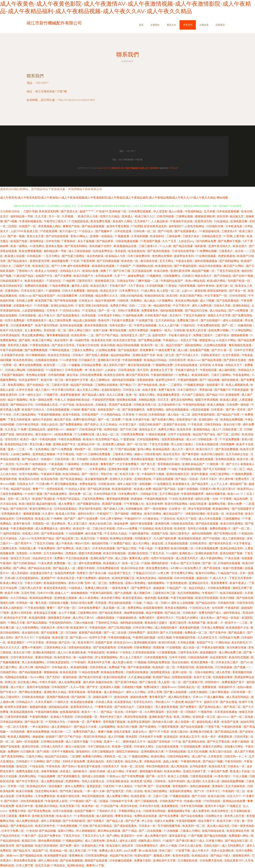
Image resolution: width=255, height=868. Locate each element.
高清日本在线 (129, 806)
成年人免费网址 (75, 786)
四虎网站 (137, 301)
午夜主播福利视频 (22, 528)
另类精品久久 (246, 370)
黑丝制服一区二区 (55, 330)
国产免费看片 (189, 707)
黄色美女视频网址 (177, 608)
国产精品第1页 (34, 722)
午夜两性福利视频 (144, 638)
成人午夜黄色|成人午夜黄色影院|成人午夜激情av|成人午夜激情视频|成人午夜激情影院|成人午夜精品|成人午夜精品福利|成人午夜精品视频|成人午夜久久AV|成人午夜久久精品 (108, 198)
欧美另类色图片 (35, 281)
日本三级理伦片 (188, 390)
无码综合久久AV (70, 271)
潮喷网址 (137, 514)
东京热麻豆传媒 (237, 647)
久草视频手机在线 (13, 355)
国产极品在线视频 (216, 836)
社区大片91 (234, 796)
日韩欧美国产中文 (171, 801)
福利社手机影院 (43, 419)
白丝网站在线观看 (216, 345)
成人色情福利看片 (166, 628)
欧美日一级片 (29, 439)
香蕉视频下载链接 (115, 722)
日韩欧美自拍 (107, 484)
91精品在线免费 (89, 672)
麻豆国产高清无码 (138, 375)
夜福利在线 (70, 677)
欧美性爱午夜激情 (89, 766)
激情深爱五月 (129, 335)
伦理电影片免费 (230, 638)
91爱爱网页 (162, 548)
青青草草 (25, 816)
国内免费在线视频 (50, 841)
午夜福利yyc (171, 340)
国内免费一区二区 (81, 494)
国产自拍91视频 (243, 276)
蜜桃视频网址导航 (179, 811)
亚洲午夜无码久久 (220, 246)
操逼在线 (158, 543)
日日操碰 (72, 633)
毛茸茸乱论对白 (144, 702)
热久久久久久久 (10, 647)
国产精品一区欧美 (187, 479)
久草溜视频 (87, 296)
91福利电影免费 (133, 315)
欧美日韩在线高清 (115, 677)
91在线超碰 (43, 638)
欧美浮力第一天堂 (229, 821)
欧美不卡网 (12, 593)
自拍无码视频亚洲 (32, 801)
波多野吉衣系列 (184, 256)
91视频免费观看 (242, 474)
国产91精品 (130, 831)
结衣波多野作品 (103, 251)
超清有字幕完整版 (118, 226)
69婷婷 (76, 410)
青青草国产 (108, 464)
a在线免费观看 (63, 434)
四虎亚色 (71, 553)
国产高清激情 (212, 568)
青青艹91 (39, 489)
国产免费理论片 (142, 588)
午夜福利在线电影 (194, 405)
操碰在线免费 (139, 697)
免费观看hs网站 (239, 836)
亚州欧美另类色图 (43, 816)
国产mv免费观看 (62, 449)
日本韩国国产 (60, 687)
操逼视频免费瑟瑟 (169, 395)
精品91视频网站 (18, 400)
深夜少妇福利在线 (132, 296)
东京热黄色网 (155, 504)
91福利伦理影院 (10, 533)
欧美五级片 (114, 846)
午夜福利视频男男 (193, 494)
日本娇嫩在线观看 (121, 860)
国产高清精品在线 (226, 732)
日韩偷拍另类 (215, 226)
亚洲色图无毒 (239, 221)
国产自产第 (133, 821)
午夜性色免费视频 (70, 439)
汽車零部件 (115, 168)
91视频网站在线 (143, 266)
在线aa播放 (244, 687)
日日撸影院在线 (188, 860)
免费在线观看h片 (221, 528)
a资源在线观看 (200, 410)
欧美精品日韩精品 (156, 360)
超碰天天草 (211, 702)
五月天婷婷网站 (54, 553)
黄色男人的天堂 (235, 816)
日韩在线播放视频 (127, 241)
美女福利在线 (31, 633)
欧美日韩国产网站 (192, 296)
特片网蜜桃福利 (36, 355)
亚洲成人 (128, 216)
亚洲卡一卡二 (113, 742)
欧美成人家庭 (229, 400)
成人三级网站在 (100, 380)
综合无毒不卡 (207, 821)
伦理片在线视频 (63, 811)
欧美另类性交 (220, 811)
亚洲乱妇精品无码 (62, 306)
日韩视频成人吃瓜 (47, 405)
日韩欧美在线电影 (33, 697)
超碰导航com (56, 429)
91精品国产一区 (177, 588)
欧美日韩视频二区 (182, 548)
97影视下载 (183, 851)
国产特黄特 (12, 801)
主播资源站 (12, 291)
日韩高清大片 (111, 766)
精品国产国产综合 (204, 434)
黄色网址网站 (28, 776)
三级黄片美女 (191, 236)
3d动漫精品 (221, 221)
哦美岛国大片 (204, 276)
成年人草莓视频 (51, 821)
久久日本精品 (109, 424)
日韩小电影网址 (205, 672)
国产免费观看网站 (72, 424)
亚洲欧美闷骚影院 (44, 652)
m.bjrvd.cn (103, 168)
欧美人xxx (194, 360)
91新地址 (171, 286)
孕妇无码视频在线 (158, 766)
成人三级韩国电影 (234, 538)
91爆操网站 (72, 464)
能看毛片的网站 (213, 747)
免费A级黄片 (147, 618)
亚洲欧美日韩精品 (47, 806)
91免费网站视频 (207, 251)
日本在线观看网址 (149, 439)
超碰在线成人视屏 (208, 722)
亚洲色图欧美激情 (145, 642)
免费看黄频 (209, 687)
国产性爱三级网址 (73, 256)
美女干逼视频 (86, 241)
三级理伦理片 (85, 281)
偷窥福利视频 (38, 707)
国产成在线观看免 (126, 826)
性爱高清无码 (204, 221)
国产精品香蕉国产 (44, 296)
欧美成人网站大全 (12, 583)
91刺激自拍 (246, 533)
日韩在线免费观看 (91, 375)
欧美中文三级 (203, 677)
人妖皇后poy (187, 241)
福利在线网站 (194, 345)
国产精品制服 (48, 831)
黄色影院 (121, 251)
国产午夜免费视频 (133, 776)
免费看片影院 (143, 860)
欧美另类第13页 (70, 806)
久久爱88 (48, 514)
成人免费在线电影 (53, 781)
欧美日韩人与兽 (88, 216)
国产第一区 (209, 563)
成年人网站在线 (48, 860)
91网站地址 (223, 642)
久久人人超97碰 (169, 325)
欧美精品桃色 (162, 449)
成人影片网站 (116, 771)
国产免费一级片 (70, 846)
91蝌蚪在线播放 (60, 350)
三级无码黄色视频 (16, 717)
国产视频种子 (104, 231)
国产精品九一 (41, 469)
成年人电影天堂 (127, 484)
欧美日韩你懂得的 (47, 846)
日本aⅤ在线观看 (184, 578)
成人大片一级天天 (183, 449)
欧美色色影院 (182, 856)
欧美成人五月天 (190, 737)
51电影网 (69, 281)
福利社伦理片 (87, 514)
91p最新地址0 (55, 370)
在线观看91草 (216, 385)
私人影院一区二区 (169, 291)
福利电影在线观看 (124, 380)
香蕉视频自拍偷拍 (169, 464)
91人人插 (166, 246)
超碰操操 (159, 588)
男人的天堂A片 (226, 489)
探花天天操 (42, 865)
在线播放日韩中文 (42, 573)
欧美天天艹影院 (187, 519)
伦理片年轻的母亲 (163, 558)
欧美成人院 (31, 231)
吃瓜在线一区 (216, 514)
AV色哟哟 (36, 553)
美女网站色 (59, 524)
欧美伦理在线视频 (207, 598)
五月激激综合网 (142, 271)
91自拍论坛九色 (200, 608)
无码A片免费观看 (129, 310)
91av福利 (172, 553)
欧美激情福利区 (122, 489)
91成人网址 (148, 291)
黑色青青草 (147, 350)
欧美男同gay (246, 489)
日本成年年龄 (141, 419)
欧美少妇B (97, 370)
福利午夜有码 (206, 286)
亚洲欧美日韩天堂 (109, 360)
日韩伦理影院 (238, 296)
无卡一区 (55, 216)
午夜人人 (60, 400)
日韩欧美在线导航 (183, 524)
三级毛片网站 (35, 756)
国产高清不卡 (24, 543)
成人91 (217, 429)
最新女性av (140, 732)
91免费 (22, 429)
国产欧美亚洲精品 (72, 479)
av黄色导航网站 (195, 226)
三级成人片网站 (190, 831)
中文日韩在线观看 (77, 558)
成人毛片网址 (141, 543)
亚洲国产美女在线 (175, 424)
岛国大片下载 (189, 340)
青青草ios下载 (96, 865)
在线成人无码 (31, 533)
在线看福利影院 (70, 712)
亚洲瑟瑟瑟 (94, 786)
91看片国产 (29, 836)
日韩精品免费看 (92, 365)
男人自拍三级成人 (183, 444)
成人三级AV (43, 390)
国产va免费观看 (239, 310)
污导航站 (186, 459)
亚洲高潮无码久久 (82, 707)
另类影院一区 (41, 524)
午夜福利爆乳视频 (47, 712)
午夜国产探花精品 (69, 499)
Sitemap (173, 168)
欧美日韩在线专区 (12, 286)
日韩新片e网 (208, 489)
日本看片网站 (215, 841)
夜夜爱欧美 (226, 737)
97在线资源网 (49, 231)
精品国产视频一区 (204, 271)
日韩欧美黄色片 (211, 355)
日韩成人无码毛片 (53, 747)
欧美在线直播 (69, 672)
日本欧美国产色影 (156, 315)
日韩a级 (10, 578)
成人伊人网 (26, 667)
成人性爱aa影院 (123, 662)
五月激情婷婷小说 (170, 405)
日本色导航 (53, 241)
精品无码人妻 (134, 761)
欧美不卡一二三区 (237, 623)
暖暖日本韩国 (86, 568)
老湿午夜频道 (200, 474)
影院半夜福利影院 (204, 415)
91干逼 (177, 742)
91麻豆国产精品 (24, 276)
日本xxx (198, 697)
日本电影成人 (61, 667)
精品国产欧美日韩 (122, 856)
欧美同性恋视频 (239, 657)
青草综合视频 (118, 330)
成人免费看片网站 (118, 796)
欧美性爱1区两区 (142, 781)
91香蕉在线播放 (40, 345)
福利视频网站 (157, 583)
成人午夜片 (18, 687)
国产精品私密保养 (111, 613)
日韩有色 (160, 781)
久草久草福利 (44, 702)
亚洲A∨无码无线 (22, 613)
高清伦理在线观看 (136, 717)
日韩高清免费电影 (97, 856)
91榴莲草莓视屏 (169, 727)
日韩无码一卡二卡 (236, 756)
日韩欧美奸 (190, 613)
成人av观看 (176, 211)
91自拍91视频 (34, 494)
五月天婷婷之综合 (237, 454)
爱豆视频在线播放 (66, 484)
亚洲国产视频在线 (58, 697)
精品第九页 (237, 216)
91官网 (228, 236)
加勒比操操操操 (200, 786)
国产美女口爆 (98, 573)
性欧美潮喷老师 (21, 469)
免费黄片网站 (119, 306)
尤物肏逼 (101, 405)
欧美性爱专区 (63, 657)
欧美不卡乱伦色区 (12, 330)
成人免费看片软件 (156, 836)
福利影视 (201, 246)
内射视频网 (228, 444)
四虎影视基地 (227, 256)
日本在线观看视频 (228, 211)
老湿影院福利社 (112, 390)
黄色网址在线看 (36, 375)
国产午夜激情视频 (139, 667)
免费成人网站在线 (97, 588)
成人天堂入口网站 (88, 390)
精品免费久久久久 (107, 296)
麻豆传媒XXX (44, 434)
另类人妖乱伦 (50, 424)
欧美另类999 (86, 642)
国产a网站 (20, 568)
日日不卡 (136, 469)
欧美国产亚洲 (230, 722)
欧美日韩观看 (25, 791)
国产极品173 (128, 385)
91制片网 (141, 786)
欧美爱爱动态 (123, 702)
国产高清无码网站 (76, 246)
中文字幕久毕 (182, 306)
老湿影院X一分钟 (132, 836)
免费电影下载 (118, 667)
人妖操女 (111, 370)
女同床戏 (205, 365)
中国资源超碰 (240, 390)
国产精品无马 (22, 851)
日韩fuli (165, 603)
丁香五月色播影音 (195, 315)
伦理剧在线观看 (182, 677)
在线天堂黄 (150, 390)
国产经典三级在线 (72, 791)
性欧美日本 (48, 628)
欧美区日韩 (29, 841)
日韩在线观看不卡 (12, 281)
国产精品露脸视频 (93, 226)
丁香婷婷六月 (25, 271)
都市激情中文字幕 (77, 380)
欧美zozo (233, 494)
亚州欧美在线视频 (72, 325)
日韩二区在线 (135, 791)
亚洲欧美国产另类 (144, 355)
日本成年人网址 (144, 747)
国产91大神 (59, 266)
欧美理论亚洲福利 (139, 722)
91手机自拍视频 (35, 608)
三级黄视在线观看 (202, 776)
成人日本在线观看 (210, 519)
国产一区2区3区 (137, 444)
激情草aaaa (169, 687)
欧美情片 (89, 439)
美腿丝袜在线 (104, 682)
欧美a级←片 (216, 623)
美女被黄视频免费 (97, 479)
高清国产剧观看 (112, 504)
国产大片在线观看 (172, 633)
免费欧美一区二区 (196, 633)
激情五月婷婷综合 (128, 751)
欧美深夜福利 (201, 375)
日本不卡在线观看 (180, 434)
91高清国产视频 (151, 241)
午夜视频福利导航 (185, 638)
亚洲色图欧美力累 (153, 751)
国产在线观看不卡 (243, 509)
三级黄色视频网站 (12, 494)
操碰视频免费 (60, 261)
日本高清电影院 (10, 335)
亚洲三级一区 (225, 286)
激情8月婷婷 (98, 771)
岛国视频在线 (134, 509)
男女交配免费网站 (33, 335)
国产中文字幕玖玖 (28, 781)
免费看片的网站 (93, 756)
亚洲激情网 (233, 395)
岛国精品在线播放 (16, 677)
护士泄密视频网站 (107, 657)
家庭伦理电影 (44, 657)
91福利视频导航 (139, 533)
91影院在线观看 (164, 479)
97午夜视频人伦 (134, 504)
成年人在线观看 (233, 320)
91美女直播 (233, 558)
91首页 (80, 306)
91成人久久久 (219, 578)
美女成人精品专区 (219, 826)
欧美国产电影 (19, 241)
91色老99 (102, 211)
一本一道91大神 (95, 791)
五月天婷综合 (9, 538)
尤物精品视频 (147, 400)
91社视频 (96, 742)
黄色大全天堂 (36, 236)
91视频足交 (234, 806)
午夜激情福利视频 (190, 469)
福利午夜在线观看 (142, 524)
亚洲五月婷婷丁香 (195, 771)
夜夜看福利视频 (190, 628)
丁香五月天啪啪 (44, 543)
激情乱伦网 (7, 603)
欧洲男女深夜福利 (16, 707)
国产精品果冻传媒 (99, 489)
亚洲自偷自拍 (96, 761)
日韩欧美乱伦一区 (189, 687)
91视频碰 (140, 662)
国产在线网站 (60, 469)
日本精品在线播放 (12, 722)
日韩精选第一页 (208, 439)
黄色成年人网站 (123, 221)
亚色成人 (112, 841)
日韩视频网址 (172, 276)
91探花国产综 (110, 806)
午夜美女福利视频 (213, 647)
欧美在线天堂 (66, 578)
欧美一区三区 (131, 563)
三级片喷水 (222, 335)
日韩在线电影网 (198, 657)
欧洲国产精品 (162, 677)
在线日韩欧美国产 (150, 424)
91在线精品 (147, 528)
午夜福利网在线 (191, 761)
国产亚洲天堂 (115, 791)
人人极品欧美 (160, 221)
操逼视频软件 (209, 652)
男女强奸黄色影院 (90, 509)
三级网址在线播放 (107, 385)
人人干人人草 (220, 484)
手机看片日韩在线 (88, 345)
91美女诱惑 (45, 563)
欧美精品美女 (200, 856)
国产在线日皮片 (125, 707)
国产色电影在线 (148, 385)
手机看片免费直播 (123, 320)
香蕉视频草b (181, 786)
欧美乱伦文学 (109, 291)
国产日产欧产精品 (107, 335)
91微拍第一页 (216, 464)
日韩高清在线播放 (137, 672)
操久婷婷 (89, 682)
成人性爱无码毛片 (187, 558)
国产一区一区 (107, 310)
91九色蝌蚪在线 (85, 434)
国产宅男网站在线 (225, 533)
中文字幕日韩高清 (64, 390)
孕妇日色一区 (110, 474)
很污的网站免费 (206, 241)
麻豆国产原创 (63, 419)
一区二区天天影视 (16, 727)
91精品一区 (152, 603)
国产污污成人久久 (188, 355)
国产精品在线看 (183, 246)
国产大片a (233, 464)
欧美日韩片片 (205, 449)
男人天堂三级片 (78, 524)
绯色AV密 (63, 628)
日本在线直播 (123, 231)
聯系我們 (188, 25)
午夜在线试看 (209, 370)
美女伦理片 (61, 340)
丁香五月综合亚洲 (228, 271)
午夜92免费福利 (87, 578)
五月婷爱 (209, 211)
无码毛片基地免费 (74, 761)
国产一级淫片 (90, 474)
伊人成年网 (226, 479)
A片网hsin (177, 568)
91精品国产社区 (228, 573)
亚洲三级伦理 (178, 623)
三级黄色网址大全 (55, 647)
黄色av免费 (235, 504)
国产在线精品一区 (38, 385)
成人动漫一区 (192, 647)
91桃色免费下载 (166, 350)
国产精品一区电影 (228, 618)
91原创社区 (54, 281)
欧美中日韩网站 (206, 573)
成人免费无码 (201, 811)
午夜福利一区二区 (234, 791)
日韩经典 (123, 301)
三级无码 (108, 786)
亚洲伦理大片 (166, 618)
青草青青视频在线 (58, 335)
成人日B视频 (116, 737)
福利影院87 (176, 226)
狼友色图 (150, 598)
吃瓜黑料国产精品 (107, 439)
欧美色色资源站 (24, 360)
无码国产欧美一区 (239, 281)
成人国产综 (199, 756)
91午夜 (247, 519)
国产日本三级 (122, 271)
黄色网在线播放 (226, 459)
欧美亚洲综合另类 (238, 831)
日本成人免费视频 (213, 628)
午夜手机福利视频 (12, 350)
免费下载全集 (167, 390)
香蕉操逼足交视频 (45, 613)
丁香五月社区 (72, 836)
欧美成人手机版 (240, 771)
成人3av (62, 652)
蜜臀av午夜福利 (32, 647)
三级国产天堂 (22, 266)
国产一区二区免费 (110, 419)
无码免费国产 (137, 633)
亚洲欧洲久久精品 (55, 692)
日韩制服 (179, 330)
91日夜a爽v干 (45, 484)
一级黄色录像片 (120, 588)
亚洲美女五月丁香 (162, 370)
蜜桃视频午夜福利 (151, 771)
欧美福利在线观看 (104, 266)
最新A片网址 (147, 395)
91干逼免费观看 (230, 439)
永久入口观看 (115, 395)
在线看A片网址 (234, 747)
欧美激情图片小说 (238, 628)
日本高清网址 (98, 469)
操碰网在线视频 (134, 613)
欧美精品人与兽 (116, 256)
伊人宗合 (147, 821)
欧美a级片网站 (217, 281)
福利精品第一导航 (22, 216)
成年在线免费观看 (79, 266)
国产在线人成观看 (98, 355)
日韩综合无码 (126, 281)
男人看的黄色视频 (167, 707)
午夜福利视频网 (188, 380)
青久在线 (41, 603)
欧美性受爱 (187, 499)
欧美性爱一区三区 (204, 717)
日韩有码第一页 (241, 692)
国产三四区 (54, 761)
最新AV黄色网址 (136, 583)
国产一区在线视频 (159, 786)
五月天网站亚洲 (169, 494)
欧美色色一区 (130, 261)
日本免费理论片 (129, 291)
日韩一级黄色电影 (243, 826)
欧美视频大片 (112, 563)
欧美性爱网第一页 (203, 662)
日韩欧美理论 (199, 543)
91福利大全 (62, 702)
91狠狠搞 (103, 538)
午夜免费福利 (47, 548)
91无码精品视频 (176, 751)
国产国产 (70, 519)
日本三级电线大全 (99, 747)
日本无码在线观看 (104, 548)
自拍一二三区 (138, 306)
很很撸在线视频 (127, 400)
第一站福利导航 (80, 340)
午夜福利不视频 (51, 474)
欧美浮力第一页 (130, 474)
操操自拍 (202, 578)
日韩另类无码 (245, 603)
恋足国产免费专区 (50, 836)
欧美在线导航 (50, 479)
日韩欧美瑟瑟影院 (58, 662)
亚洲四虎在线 (143, 479)
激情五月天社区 (21, 558)
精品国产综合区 (21, 489)
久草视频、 (69, 216)
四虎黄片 (82, 573)
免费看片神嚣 (18, 811)
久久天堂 (41, 216)
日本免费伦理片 (129, 494)
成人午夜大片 (47, 315)
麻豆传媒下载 (94, 533)
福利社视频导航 (216, 494)
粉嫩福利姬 (245, 325)
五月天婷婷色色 (236, 786)
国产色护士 (92, 424)
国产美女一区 (238, 291)
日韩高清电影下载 (91, 429)
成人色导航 (224, 672)
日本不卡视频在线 (63, 751)
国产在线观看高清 (105, 647)
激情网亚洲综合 (161, 672)
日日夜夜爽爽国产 (22, 325)
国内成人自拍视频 (94, 776)
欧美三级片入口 (145, 216)
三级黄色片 (226, 251)
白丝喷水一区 (178, 509)
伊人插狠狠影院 (86, 831)
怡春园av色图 (193, 801)
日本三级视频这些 (103, 751)
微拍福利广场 (239, 484)
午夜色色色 (53, 766)
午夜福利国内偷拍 (61, 623)
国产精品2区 (173, 613)
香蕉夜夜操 (95, 692)
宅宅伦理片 (12, 439)
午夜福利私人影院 (57, 801)
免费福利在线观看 (36, 286)
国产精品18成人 (221, 856)
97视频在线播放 (180, 796)
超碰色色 (104, 578)
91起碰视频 (174, 647)
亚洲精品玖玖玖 (199, 583)
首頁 (141, 25)
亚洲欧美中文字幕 (165, 860)
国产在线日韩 (19, 509)
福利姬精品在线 (59, 707)
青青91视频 (105, 732)
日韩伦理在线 (99, 459)
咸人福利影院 (228, 370)
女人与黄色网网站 (28, 628)
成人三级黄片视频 (77, 742)
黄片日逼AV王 (68, 231)
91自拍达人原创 (76, 489)
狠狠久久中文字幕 (219, 315)
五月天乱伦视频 (198, 751)
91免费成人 (183, 375)
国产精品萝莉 (105, 241)
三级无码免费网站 (93, 499)
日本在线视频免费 (207, 548)
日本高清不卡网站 (110, 315)
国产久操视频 (123, 593)
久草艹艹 (120, 276)
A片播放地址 (151, 519)
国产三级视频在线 (146, 801)
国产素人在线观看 (176, 692)
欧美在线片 (240, 246)
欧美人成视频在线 (237, 385)
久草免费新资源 (46, 796)
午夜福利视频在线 (31, 221)
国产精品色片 (31, 459)
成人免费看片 (67, 504)
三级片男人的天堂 (31, 588)
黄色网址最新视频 (143, 459)
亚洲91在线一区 (183, 672)
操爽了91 (106, 271)
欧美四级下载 (44, 301)
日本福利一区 (134, 712)
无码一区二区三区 (96, 583)
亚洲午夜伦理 (22, 524)
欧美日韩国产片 (84, 276)
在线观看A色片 (23, 306)
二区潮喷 (75, 756)
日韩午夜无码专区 (22, 657)
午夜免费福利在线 (209, 325)
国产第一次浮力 (156, 776)
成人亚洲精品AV (114, 692)
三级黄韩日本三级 (164, 593)
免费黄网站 (135, 608)
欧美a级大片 (64, 816)
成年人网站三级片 (80, 330)
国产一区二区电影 (242, 717)
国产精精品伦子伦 (22, 405)
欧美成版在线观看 (82, 702)
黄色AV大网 (76, 583)
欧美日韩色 (161, 271)
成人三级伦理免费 (60, 320)
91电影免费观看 (60, 286)
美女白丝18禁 (233, 424)
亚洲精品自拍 (37, 429)
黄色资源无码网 (49, 211)
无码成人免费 (25, 301)
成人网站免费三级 (230, 652)
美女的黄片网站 (111, 598)
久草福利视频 (155, 286)
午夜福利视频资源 (156, 499)
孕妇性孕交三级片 (111, 717)
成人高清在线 (180, 766)
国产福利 (25, 340)
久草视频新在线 (119, 459)
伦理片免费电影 (15, 320)
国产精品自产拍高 (228, 415)
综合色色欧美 (95, 256)
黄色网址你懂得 (162, 256)
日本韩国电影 (157, 415)
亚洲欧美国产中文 (65, 444)
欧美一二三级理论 (171, 385)
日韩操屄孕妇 (9, 672)
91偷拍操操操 (38, 464)
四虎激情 (137, 499)
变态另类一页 (175, 712)
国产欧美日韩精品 (101, 826)
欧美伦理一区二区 (153, 345)
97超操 (146, 563)
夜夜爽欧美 (76, 856)
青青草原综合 (124, 816)
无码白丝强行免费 (82, 603)
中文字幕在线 (66, 454)
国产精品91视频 (213, 761)
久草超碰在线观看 (177, 543)
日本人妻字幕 (25, 865)
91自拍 (174, 499)
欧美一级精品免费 (41, 400)
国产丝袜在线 (245, 598)
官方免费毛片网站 (183, 573)
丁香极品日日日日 (145, 573)
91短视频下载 (145, 320)
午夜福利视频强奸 (162, 375)
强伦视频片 (56, 786)
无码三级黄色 (115, 761)
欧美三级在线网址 (156, 791)
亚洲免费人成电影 (114, 444)
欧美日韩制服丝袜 (115, 553)
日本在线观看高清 (156, 657)
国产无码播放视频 (108, 261)
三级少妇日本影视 (104, 528)
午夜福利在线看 (232, 727)
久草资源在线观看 (144, 652)
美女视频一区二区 (115, 608)
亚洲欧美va (186, 553)
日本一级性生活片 (31, 395)
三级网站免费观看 (99, 454)
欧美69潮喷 (228, 598)
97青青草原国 (104, 707)
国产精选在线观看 (207, 524)
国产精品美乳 (200, 484)
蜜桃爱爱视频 (32, 514)
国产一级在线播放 (156, 509)
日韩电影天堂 (149, 494)
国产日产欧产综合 (70, 737)
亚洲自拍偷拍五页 (178, 474)
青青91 (52, 608)
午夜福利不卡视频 (153, 474)
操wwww (223, 717)
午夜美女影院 (184, 261)
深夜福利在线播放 (80, 647)
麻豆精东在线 (149, 261)
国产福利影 (122, 514)
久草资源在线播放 (226, 712)
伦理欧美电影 (90, 464)
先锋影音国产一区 (109, 410)
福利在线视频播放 (206, 261)
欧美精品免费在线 (113, 672)
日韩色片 (78, 355)
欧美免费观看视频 (31, 251)
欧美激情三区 (41, 266)
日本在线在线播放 (186, 365)
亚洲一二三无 (16, 449)
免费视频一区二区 (66, 563)
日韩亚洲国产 (90, 415)
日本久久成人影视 (191, 846)
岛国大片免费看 (165, 821)
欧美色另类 (185, 429)
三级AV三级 (161, 796)
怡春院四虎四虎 (65, 573)
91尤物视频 (171, 831)
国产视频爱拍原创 (89, 504)
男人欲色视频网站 (33, 662)
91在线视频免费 (191, 747)
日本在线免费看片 (90, 608)
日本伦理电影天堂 (105, 494)
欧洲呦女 (112, 652)
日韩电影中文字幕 (122, 801)
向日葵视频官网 (68, 296)
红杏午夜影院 (231, 355)
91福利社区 (188, 325)
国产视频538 (222, 390)
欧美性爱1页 (60, 638)
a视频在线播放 (106, 618)
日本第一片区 (16, 786)
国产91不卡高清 (159, 732)
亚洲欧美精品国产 (194, 464)
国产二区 (145, 335)
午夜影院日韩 (186, 667)
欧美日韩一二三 (62, 732)
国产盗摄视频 (25, 846)
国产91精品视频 (210, 380)
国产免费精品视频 (150, 340)
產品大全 (171, 25)
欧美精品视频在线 (22, 712)
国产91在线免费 (88, 519)
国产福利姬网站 (229, 261)
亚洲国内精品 (202, 429)
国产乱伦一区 (67, 642)
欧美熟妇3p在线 (29, 479)
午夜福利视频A (39, 717)
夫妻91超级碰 (241, 742)
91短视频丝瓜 (163, 484)
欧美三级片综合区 (221, 751)
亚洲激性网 (162, 524)
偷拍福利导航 (100, 543)
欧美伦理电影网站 (177, 504)
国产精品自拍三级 (237, 841)
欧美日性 (172, 296)
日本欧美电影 (234, 226)
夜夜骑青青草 (220, 583)
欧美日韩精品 (72, 474)
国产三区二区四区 (229, 434)
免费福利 (13, 751)
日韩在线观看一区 (87, 717)
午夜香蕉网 (88, 261)
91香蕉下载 (213, 727)
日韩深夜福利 (153, 454)
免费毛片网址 (167, 429)
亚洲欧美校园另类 (207, 553)
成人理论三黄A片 (84, 618)
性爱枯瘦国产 (143, 856)
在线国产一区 (28, 226)
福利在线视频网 (202, 533)
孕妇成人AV (163, 702)
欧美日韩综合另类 (133, 568)
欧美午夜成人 (239, 583)
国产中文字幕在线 (219, 742)
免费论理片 (243, 479)
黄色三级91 (167, 851)
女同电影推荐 (199, 766)
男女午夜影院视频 (200, 509)
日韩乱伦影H (212, 846)
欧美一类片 (209, 737)
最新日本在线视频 (38, 687)
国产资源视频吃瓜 (134, 410)
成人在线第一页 (185, 722)
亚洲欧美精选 (76, 865)
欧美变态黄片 (99, 286)
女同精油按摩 (104, 276)
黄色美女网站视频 (187, 301)
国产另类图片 (96, 821)
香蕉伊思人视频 (18, 345)
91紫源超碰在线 (210, 231)
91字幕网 (226, 499)
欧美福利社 (158, 236)
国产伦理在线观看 (53, 533)
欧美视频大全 (182, 484)
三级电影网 (174, 236)
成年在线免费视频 (90, 563)
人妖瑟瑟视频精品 (33, 310)
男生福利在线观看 (120, 603)
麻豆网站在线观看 (109, 831)
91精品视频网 (47, 776)
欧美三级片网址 (43, 340)
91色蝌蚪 (57, 519)
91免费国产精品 (121, 543)
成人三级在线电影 (80, 251)
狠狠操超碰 (51, 672)
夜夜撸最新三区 (105, 281)
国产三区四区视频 (120, 628)
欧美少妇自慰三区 (101, 524)
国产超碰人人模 (114, 509)
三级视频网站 (232, 519)
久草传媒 (218, 365)
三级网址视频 (185, 216)
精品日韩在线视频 (128, 345)
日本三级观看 (9, 816)
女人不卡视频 (67, 613)
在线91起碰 (101, 330)
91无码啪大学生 (56, 722)
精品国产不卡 (194, 702)
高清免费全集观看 (25, 860)
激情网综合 (37, 241)
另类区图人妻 (28, 548)
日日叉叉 (163, 400)
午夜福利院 (233, 608)
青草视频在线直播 (240, 345)
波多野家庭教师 (70, 395)
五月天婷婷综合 (166, 320)
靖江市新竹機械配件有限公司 (134, 168)
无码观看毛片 (143, 538)
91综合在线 (37, 766)
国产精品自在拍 (206, 603)
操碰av (138, 454)
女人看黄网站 (33, 330)
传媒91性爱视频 (233, 568)
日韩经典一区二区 (145, 231)
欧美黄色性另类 (102, 340)
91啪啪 (173, 469)
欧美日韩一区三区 (53, 380)
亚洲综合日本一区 (89, 444)
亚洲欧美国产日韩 (102, 558)
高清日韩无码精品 (95, 737)
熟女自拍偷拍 (181, 662)
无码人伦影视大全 (93, 781)
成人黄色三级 (78, 851)
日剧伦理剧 (242, 737)
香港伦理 (104, 320)
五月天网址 (53, 256)
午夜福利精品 (194, 211)
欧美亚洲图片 (16, 642)
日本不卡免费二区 (13, 831)
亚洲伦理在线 (31, 747)
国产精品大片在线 (86, 727)
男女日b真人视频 (41, 444)
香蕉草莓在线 (77, 692)
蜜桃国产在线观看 (96, 860)
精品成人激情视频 (85, 320)
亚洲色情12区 (118, 211)
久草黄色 (129, 415)
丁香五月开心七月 (94, 836)
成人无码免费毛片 (233, 846)
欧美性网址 (158, 756)
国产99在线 (166, 231)
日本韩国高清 (25, 519)
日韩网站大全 (214, 816)
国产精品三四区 (127, 548)
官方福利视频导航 (169, 826)
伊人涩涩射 (160, 211)
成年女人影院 (128, 841)
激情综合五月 (148, 429)
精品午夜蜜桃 (155, 613)
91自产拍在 (67, 405)
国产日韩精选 (223, 276)
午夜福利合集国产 (172, 281)
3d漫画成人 (76, 588)
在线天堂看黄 (123, 732)
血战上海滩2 (171, 761)
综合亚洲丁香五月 (120, 573)
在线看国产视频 (200, 350)
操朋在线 (200, 291)
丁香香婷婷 (69, 241)
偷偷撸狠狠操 (80, 593)
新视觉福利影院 (217, 291)
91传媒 (138, 603)
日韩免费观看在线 (108, 568)
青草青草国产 (158, 697)
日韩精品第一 (36, 256)
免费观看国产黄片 (233, 682)
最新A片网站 (66, 831)
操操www (12, 856)
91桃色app (113, 776)
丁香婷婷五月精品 (107, 623)
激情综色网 (121, 697)
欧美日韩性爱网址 (232, 524)
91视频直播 (122, 236)
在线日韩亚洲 (198, 504)
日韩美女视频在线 (207, 444)
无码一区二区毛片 (19, 499)
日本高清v (218, 410)
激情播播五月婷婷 (59, 618)
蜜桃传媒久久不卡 (135, 742)
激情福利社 (83, 751)
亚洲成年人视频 (110, 687)
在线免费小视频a (219, 330)
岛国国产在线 (160, 533)
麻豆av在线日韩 (76, 747)
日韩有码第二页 (104, 449)
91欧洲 (127, 419)
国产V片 (200, 791)
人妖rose (187, 291)
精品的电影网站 (121, 355)
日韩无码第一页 (65, 459)
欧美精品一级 (59, 851)
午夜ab (175, 563)
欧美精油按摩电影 (41, 598)
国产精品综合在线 (40, 568)
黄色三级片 (83, 548)
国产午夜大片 (9, 692)
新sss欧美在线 (148, 851)
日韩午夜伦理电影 (28, 424)
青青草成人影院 (139, 558)
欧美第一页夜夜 (122, 747)
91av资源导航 (69, 360)
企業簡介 (155, 25)
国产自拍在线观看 (57, 236)
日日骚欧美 (28, 751)
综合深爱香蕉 (219, 657)
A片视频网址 (166, 301)
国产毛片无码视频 (215, 469)
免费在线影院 (88, 484)
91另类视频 (42, 306)
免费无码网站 (156, 410)
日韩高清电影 (127, 370)
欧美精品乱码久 (37, 786)
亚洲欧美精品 (242, 306)
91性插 (75, 261)
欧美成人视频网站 (19, 737)
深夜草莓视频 (50, 771)
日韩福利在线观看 (229, 563)
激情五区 (22, 766)
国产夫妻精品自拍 (22, 826)
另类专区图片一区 (121, 325)
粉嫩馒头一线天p (161, 330)
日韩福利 (83, 459)
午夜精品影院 (97, 652)
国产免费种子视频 (230, 241)
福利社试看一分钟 (207, 499)
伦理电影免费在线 (159, 662)
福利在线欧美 (230, 380)
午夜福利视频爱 (132, 360)
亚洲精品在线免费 (234, 801)
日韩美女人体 (132, 390)
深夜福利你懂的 (196, 514)
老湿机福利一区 (209, 419)
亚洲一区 (132, 395)
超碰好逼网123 (103, 697)
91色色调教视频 (67, 826)
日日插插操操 (224, 667)
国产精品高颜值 (37, 623)
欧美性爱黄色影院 (55, 588)
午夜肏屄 (132, 771)
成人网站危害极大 (180, 697)
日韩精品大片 (25, 702)
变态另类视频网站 (189, 593)
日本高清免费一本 (77, 370)
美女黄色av (208, 618)
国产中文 (93, 687)
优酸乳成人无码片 (150, 841)
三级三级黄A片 (148, 246)
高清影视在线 (205, 667)
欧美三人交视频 (178, 776)
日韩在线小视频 (59, 603)
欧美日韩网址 (153, 514)
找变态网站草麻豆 (47, 791)
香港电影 (52, 642)
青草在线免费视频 (31, 365)
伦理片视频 (165, 638)
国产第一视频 (16, 236)
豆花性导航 (29, 593)
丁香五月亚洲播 (159, 444)
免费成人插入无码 (111, 851)
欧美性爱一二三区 (55, 365)
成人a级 (183, 350)
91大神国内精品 (111, 415)
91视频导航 (206, 712)
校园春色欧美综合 (79, 400)
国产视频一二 (79, 469)
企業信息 (204, 25)
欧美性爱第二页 (141, 796)
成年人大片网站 (136, 692)
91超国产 (169, 841)
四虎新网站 (73, 781)
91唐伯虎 (178, 702)
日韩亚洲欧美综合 (118, 781)
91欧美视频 (56, 464)
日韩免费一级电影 (238, 405)
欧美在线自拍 (137, 251)
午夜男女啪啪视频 (146, 325)
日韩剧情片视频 (132, 687)
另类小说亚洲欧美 (223, 851)
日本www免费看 (127, 528)
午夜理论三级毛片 (55, 221)
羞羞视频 (163, 598)
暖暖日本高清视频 (207, 400)
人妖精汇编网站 (21, 454)
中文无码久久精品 (116, 533)
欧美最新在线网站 (55, 583)
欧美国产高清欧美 (44, 499)
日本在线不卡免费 (151, 737)
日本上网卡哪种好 (112, 519)
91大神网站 (38, 761)
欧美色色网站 (173, 771)
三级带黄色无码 (188, 652)
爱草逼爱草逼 (178, 836)
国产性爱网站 (148, 727)
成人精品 (150, 301)
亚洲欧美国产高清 (161, 717)
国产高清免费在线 (40, 811)
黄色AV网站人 (79, 236)
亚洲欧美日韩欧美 (202, 732)
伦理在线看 (89, 315)
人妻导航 (239, 236)
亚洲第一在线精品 (102, 236)
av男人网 (164, 573)
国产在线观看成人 (186, 231)
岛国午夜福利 (177, 781)
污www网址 (37, 677)
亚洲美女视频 (54, 246)
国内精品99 (43, 667)
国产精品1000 (215, 395)
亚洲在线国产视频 (231, 553)
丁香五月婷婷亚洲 (19, 419)
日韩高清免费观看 (133, 434)
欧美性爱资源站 (133, 598)
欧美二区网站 (183, 717)
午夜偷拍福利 (98, 628)
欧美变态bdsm (123, 642)
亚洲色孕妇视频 (119, 469)
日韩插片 (188, 276)
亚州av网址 (144, 449)
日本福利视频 (57, 375)
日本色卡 (53, 310)
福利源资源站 (25, 434)
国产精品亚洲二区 (68, 538)
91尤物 (84, 826)
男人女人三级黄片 (131, 657)
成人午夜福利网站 (212, 558)
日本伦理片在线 (150, 806)
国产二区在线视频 (151, 831)
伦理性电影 (111, 429)
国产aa (245, 662)
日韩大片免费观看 (74, 291)
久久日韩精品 (19, 598)
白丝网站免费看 (106, 350)
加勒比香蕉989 (234, 860)
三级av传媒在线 (84, 623)
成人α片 (191, 439)
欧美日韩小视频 (128, 727)
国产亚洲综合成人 (211, 707)
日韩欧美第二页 (233, 429)
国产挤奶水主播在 (235, 360)
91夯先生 (125, 652)
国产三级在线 (148, 682)
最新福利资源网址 (181, 791)
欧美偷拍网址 (222, 509)
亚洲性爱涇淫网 (40, 261)
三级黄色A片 (230, 231)
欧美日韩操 (108, 345)
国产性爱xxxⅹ (79, 638)
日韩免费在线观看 (140, 211)
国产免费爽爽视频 (36, 350)
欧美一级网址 (19, 246)
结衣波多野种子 (29, 380)
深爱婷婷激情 (146, 380)
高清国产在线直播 (120, 405)
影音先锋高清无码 (156, 226)
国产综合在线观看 (192, 727)
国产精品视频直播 (31, 672)
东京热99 (176, 315)
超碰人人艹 (62, 593)
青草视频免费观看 (118, 499)
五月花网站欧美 (241, 811)
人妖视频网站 (107, 727)
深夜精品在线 (153, 761)
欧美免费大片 (193, 568)
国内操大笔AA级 (163, 722)
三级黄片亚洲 (60, 385)
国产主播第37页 (194, 682)
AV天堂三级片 (128, 424)
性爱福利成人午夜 (93, 846)
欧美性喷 (180, 528)
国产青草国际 (191, 454)
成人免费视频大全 (47, 528)
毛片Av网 (22, 464)
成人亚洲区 (194, 781)
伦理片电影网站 (29, 474)
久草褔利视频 (140, 236)
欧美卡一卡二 (90, 712)
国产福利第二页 (81, 697)
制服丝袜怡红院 (155, 296)
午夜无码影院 (234, 761)
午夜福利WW (133, 519)
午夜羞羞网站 (242, 375)
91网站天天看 (17, 623)
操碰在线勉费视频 (233, 781)
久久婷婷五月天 (208, 638)
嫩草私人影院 (80, 286)
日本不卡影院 (178, 657)
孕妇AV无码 (82, 543)
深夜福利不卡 (227, 687)
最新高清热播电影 (173, 439)
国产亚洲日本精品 (126, 682)
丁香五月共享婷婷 (241, 578)
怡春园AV (47, 459)
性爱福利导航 (9, 479)
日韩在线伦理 (178, 360)
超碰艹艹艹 (87, 211)
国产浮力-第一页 (222, 350)
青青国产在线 (72, 226)
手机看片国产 (118, 286)
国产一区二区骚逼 (97, 801)
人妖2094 (16, 231)
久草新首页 (216, 756)
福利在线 (93, 291)
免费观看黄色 (150, 310)
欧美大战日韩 (217, 796)
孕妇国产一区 (83, 449)
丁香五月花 (157, 553)
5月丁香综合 (137, 286)
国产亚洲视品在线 (194, 742)
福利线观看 (165, 578)
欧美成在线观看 (204, 459)
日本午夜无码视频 (192, 806)
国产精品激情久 (18, 261)
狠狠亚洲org (207, 340)
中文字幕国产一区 (216, 296)
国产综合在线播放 (192, 816)
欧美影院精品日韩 (16, 444)
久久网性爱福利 (155, 712)
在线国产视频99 (85, 811)
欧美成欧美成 (78, 652)
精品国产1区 (41, 851)
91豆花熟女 (90, 310)
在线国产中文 (44, 276)
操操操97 (72, 429)
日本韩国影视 (28, 315)
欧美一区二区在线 (133, 766)
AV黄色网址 (37, 246)
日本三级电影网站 (25, 415)
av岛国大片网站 (226, 340)
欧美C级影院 (27, 504)
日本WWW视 (45, 593)
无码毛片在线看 (198, 528)
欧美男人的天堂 (197, 330)
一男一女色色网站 (38, 449)
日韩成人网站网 (15, 370)
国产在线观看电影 (228, 301)
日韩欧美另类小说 (145, 405)
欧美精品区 (171, 737)
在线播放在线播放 (47, 360)
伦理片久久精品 (110, 216)
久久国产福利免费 (165, 538)
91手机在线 (195, 424)
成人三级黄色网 (95, 841)
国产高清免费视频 (227, 449)
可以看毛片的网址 (187, 618)
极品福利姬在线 (47, 504)
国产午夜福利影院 (186, 266)
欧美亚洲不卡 (79, 628)
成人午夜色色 (65, 543)
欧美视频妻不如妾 (56, 856)
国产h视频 (11, 221)
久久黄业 (10, 429)
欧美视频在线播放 (190, 538)
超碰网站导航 (217, 504)
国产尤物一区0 (67, 608)
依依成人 (66, 771)
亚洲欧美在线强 (138, 553)
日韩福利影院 (36, 370)
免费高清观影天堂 (28, 771)
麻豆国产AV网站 (234, 266)
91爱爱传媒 (128, 439)
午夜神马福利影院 (101, 593)
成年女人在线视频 (183, 603)
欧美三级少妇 (180, 732)
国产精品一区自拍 (112, 712)
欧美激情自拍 (164, 266)
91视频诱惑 (154, 276)
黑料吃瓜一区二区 (116, 756)
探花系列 (153, 633)
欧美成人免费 (143, 489)
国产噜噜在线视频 (66, 301)
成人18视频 (208, 301)
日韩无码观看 (166, 216)
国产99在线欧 (212, 538)
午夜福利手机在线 (182, 221)
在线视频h (146, 484)
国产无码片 (54, 677)
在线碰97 (52, 737)
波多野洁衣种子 (166, 380)
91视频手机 (51, 395)
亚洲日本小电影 (215, 806)
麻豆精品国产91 (174, 514)
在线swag (25, 296)
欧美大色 (243, 459)
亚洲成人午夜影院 (62, 717)
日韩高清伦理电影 (155, 811)
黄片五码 (143, 370)
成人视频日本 (142, 593)
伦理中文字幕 (98, 638)
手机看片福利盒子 (180, 335)
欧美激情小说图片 (156, 623)
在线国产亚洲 (104, 642)
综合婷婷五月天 (43, 558)
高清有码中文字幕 (99, 662)
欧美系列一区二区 (194, 826)
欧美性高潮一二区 (83, 335)
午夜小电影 (146, 548)
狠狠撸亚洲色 (242, 856)
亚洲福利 (218, 786)
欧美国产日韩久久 (33, 410)
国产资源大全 (70, 211)
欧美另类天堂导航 (125, 340)
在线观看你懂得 (153, 608)
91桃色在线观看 (156, 434)
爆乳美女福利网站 (182, 400)
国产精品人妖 (115, 821)
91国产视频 (195, 836)
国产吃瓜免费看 (169, 816)
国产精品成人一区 (65, 568)
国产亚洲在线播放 (159, 251)
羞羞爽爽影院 (170, 806)
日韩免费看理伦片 (147, 846)
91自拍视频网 (75, 533)
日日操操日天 (87, 360)
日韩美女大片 (26, 484)
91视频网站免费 (163, 365)
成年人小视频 (169, 846)
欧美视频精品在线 (126, 246)
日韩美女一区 (237, 766)
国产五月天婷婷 (191, 563)
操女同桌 (72, 375)
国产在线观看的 (128, 350)
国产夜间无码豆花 (220, 543)
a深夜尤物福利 (198, 692)
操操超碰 (38, 737)
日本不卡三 (214, 791)
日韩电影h (23, 761)
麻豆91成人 (197, 841)
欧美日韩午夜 (25, 806)
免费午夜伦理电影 (85, 419)
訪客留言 (220, 25)
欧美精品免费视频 (232, 419)
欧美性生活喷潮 (114, 375)
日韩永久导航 (222, 306)
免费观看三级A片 (188, 320)
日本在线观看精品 (66, 509)
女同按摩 (218, 608)
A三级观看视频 (167, 652)
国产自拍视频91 (211, 320)
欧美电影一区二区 (164, 667)
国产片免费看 (63, 276)
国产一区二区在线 (115, 633)
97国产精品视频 (126, 449)
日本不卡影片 (209, 479)
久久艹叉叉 (170, 241)
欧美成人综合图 (15, 256)
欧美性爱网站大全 (41, 509)
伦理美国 (101, 603)
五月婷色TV (142, 221)
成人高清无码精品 (238, 697)
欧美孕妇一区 (91, 806)
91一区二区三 (237, 469)
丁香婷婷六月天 (107, 811)
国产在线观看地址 (69, 315)
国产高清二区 (233, 707)
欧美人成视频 (216, 405)
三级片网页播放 (219, 692)
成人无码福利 (20, 573)
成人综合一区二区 (179, 415)
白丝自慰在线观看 (168, 747)
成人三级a (121, 558)
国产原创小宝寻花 (63, 345)
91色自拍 (32, 831)
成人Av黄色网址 (89, 598)
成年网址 (66, 528)
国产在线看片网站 (163, 419)
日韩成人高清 (104, 702)
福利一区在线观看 (28, 742)
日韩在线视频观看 (58, 410)
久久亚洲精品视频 (140, 677)
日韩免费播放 (143, 647)
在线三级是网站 (220, 474)
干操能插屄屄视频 (104, 400)
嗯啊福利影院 (160, 563)
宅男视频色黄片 (37, 320)
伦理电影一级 (25, 603)
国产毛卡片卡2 (25, 638)
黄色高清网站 (16, 385)
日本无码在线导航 (184, 251)
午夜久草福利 (48, 682)
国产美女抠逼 (229, 702)
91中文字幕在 (36, 642)
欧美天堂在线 (164, 528)
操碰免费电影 (137, 276)
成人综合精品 (218, 310)
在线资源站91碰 (187, 419)
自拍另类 (222, 216)
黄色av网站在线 (195, 281)
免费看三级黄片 (203, 335)
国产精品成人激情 (94, 395)
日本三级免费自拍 (139, 256)
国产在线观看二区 (53, 633)
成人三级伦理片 (10, 697)
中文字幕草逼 (242, 543)
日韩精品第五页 (212, 236)
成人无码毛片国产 (115, 365)
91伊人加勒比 (124, 786)
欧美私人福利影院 (12, 608)
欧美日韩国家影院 (232, 593)
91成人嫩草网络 (214, 697)
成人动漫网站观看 (70, 682)
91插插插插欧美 (127, 618)
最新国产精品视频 (90, 633)
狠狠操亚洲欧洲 (205, 216)
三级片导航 (30, 211)
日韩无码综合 (213, 424)
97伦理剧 (137, 226)
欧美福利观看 (38, 618)
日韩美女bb (86, 301)
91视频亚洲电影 (195, 385)
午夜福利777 (105, 514)
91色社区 (141, 415)
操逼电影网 (121, 524)
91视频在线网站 (139, 756)
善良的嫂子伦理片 (101, 246)
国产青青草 (94, 722)
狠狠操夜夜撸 (240, 335)
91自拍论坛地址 (70, 310)
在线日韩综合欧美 (214, 831)
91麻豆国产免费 (218, 771)
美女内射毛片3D (242, 642)
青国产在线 (89, 410)
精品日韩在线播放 (211, 266)
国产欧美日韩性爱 (90, 677)
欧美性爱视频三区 (124, 578)
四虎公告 (10, 682)
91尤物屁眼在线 (79, 221)
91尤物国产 (124, 266)
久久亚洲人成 (211, 781)
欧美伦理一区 (82, 528)
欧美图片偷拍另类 (69, 796)
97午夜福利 (79, 662)
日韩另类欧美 (98, 667)
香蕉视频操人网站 (50, 226)
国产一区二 (229, 325)
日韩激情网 (125, 647)
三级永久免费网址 (83, 350)
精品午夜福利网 (106, 301)
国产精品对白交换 (197, 310)
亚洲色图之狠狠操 (44, 454)
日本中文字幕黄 (244, 350)
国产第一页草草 (236, 410)
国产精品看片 (237, 633)
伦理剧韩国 (18, 732)
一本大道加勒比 (40, 727)
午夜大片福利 (33, 583)
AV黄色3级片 (223, 776)
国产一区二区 (242, 528)
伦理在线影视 (55, 489)
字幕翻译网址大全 (130, 811)
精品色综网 (241, 499)
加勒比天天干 (234, 365)
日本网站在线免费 (53, 742)
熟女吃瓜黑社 (172, 454)
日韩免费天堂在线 (211, 860)
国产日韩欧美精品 (25, 563)
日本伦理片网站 (143, 628)
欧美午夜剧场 (72, 415)
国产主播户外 (218, 633)
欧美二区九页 (166, 355)
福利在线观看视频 (172, 310)
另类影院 (22, 553)
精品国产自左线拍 (57, 756)
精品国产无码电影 (82, 385)
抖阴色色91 (213, 682)
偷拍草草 (128, 846)
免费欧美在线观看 (146, 816)
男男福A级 (206, 390)
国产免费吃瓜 (66, 548)
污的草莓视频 (187, 286)
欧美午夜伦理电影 (47, 325)
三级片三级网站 (221, 375)
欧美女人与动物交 (47, 271)
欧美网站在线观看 (122, 538)
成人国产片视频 (244, 751)
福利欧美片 (81, 771)
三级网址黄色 (9, 548)
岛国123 (81, 454)
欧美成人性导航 (66, 514)
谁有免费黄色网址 (158, 568)
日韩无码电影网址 (179, 756)
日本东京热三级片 (33, 291)
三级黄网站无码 (88, 613)
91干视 (93, 851)
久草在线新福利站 (28, 578)
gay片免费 (130, 851)
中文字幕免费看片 (128, 464)
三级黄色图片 (145, 707)
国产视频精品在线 (31, 856)
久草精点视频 (186, 642)
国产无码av (69, 766)
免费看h (59, 558)
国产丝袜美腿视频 (72, 860)
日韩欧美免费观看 (219, 588)
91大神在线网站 (242, 330)
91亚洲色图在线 (177, 583)
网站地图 (222, 198)
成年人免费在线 (202, 306)
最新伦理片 (160, 335)
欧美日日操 (88, 538)
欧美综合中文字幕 (16, 618)
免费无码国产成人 (210, 613)
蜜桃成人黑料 (162, 856)
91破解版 (74, 365)
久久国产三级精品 (193, 395)
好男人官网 (155, 692)
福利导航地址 (232, 613)
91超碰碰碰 (53, 291)
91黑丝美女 (58, 865)
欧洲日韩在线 (167, 642)
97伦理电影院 (212, 801)
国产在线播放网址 (56, 494)
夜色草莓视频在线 (96, 325)
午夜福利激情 (48, 439)
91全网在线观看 (206, 256)
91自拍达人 (86, 231)
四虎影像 (159, 647)
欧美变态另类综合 (59, 355)
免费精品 (6, 524)
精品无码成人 (198, 588)
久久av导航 (78, 687)
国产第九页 (149, 464)
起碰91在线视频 (188, 489)
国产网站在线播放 (31, 692)
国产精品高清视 (212, 360)
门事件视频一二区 (148, 281)
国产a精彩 (43, 751)
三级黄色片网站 (123, 454)
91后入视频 (240, 776)
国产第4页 (182, 841)
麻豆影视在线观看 (140, 365)
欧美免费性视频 (101, 221)
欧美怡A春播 (91, 271)
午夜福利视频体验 (50, 415)
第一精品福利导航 (160, 306)
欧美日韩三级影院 (213, 454)
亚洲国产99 (49, 578)
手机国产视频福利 (13, 375)
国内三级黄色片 (180, 533)
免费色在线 (117, 583)
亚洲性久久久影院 (121, 479)
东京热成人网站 (28, 682)
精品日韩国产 (175, 345)
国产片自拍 (199, 796)
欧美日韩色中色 (46, 826)
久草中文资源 (25, 390)
